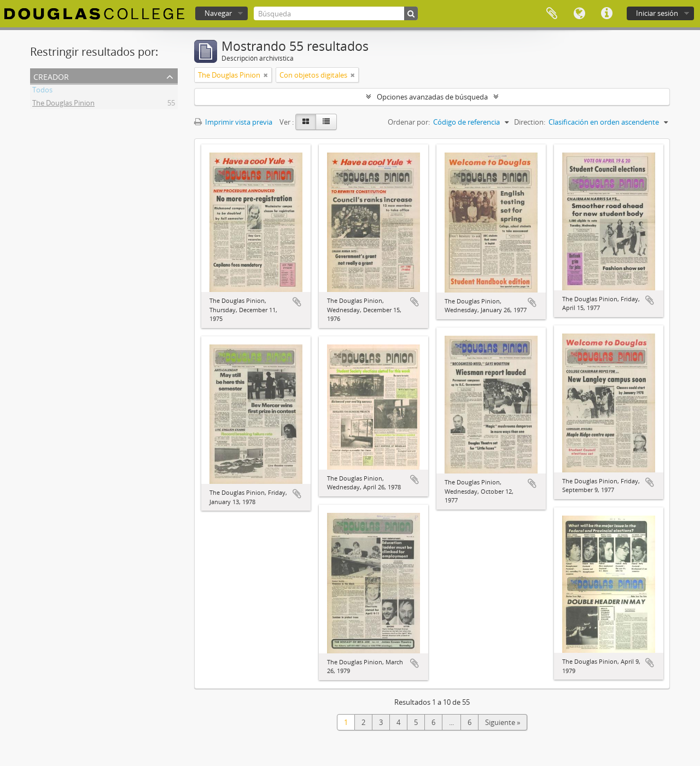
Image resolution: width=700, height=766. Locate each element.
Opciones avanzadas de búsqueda (432, 97)
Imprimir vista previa (233, 122)
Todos (42, 91)
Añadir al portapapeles (297, 302)
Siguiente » (503, 722)
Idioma (579, 14)
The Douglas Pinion (63, 104)
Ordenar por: (409, 122)
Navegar (218, 13)
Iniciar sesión (657, 13)
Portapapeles (552, 14)
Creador (51, 76)
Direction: (530, 122)
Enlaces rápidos (606, 14)
